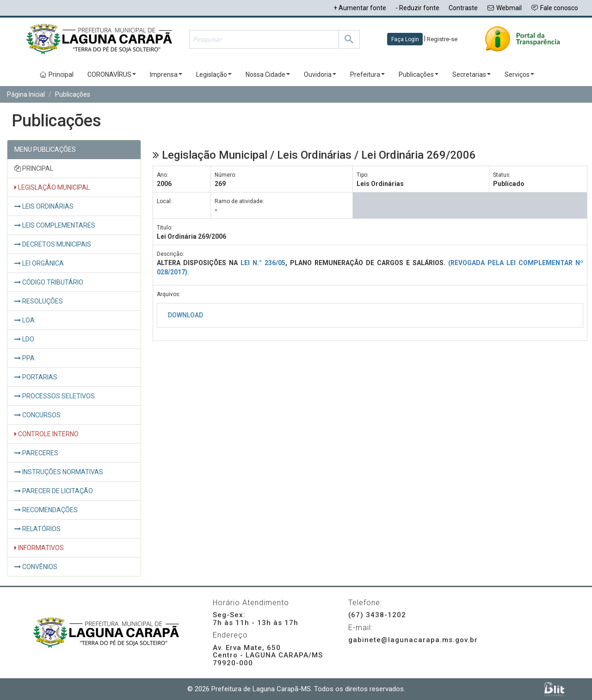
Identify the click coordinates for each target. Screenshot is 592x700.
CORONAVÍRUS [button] (112, 74)
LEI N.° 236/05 (263, 263)
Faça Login (405, 39)
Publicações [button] (419, 74)
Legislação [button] (214, 74)
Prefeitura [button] (367, 74)
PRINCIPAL (34, 168)
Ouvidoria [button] (320, 74)
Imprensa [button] (166, 74)
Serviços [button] (519, 74)
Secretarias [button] (472, 74)
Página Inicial (26, 94)
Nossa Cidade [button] (268, 74)
